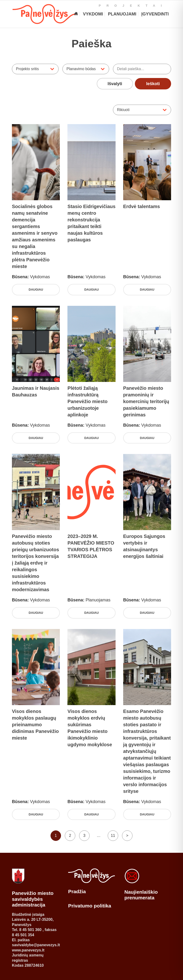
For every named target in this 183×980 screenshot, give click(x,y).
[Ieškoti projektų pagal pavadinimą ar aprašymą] (142, 69)
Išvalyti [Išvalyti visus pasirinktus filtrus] (115, 84)
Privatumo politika (90, 906)
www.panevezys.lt (28, 950)
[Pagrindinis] (76, 14)
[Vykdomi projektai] (93, 14)
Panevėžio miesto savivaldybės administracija (33, 899)
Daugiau (36, 290)
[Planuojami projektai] (122, 14)
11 (113, 836)
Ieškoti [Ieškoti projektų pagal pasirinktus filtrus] (153, 84)
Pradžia (77, 891)
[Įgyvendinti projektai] (155, 14)
